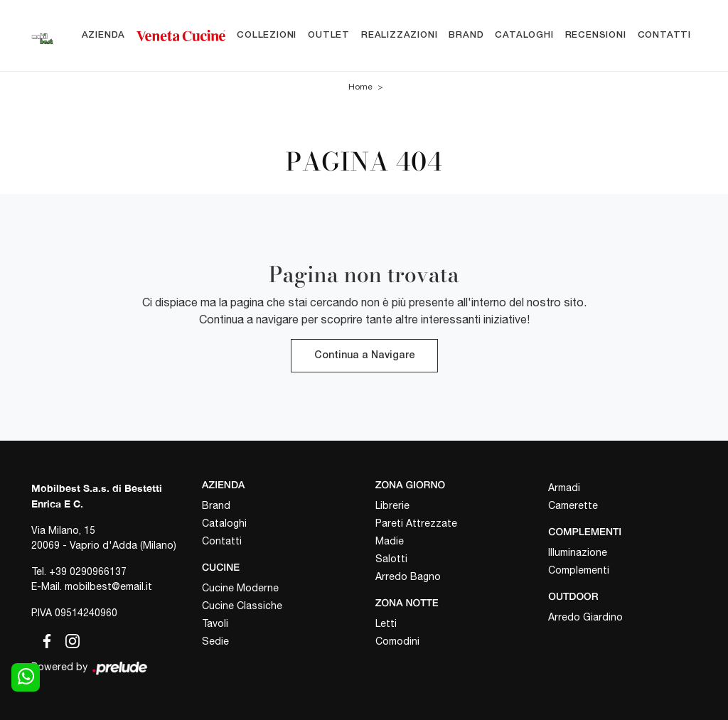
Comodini (397, 641)
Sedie (215, 641)
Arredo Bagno (408, 576)
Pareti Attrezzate (416, 523)
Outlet (329, 35)
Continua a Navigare (364, 356)
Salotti (391, 559)
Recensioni (596, 35)
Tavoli (215, 623)
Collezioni (267, 35)
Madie (390, 541)
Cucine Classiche (242, 606)
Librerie (392, 505)
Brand (466, 35)
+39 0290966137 (88, 571)
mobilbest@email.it (108, 586)
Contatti (664, 35)
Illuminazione (578, 552)
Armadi (564, 488)
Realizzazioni (399, 35)
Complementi (579, 570)
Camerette (573, 505)
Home (360, 87)
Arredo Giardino (585, 617)
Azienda (104, 35)
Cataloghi (524, 35)
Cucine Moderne (240, 588)
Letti (386, 623)
